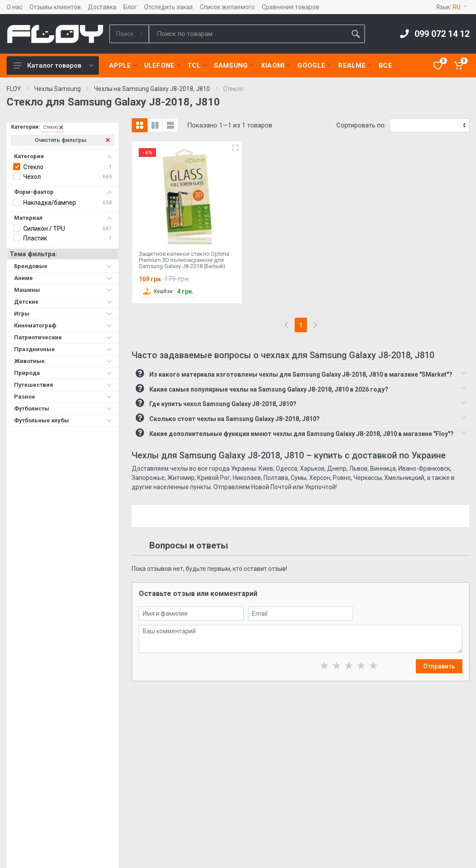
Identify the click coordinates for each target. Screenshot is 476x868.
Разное (63, 397)
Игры (63, 314)
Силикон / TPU (44, 229)
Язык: (451, 7)
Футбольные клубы (63, 420)
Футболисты (63, 409)
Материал (63, 218)
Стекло (33, 167)
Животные (63, 361)
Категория (63, 156)
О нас (14, 7)
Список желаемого (227, 7)
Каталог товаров (53, 65)
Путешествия (63, 385)
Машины (63, 290)
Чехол (32, 177)
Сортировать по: (361, 125)
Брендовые (63, 266)
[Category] (130, 34)
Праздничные (63, 349)
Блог (130, 7)
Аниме (63, 278)
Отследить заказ (168, 7)
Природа (63, 373)
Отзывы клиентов (55, 7)
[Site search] (248, 34)
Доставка (102, 7)
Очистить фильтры (72, 140)
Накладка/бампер (50, 203)
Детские (63, 302)
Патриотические (63, 337)
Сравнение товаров (290, 7)
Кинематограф (63, 325)
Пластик (35, 238)
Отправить (439, 666)
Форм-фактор (63, 192)
